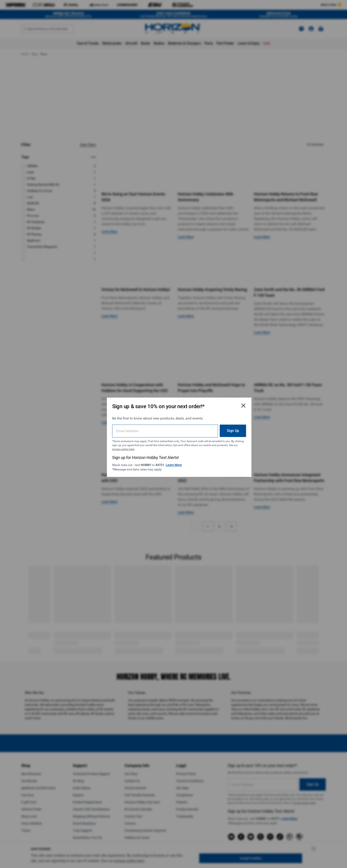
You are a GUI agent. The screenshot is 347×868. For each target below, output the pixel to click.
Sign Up (219, 427)
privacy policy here (161, 446)
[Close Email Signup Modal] (229, 402)
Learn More (177, 462)
